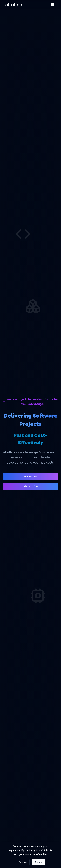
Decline (23, 862)
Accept (39, 862)
